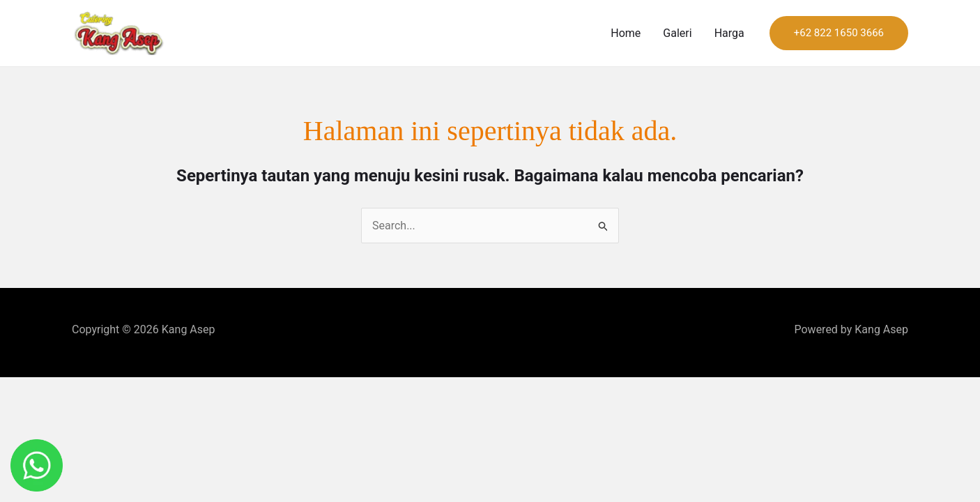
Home (626, 33)
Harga (729, 33)
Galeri (677, 33)
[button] (839, 33)
